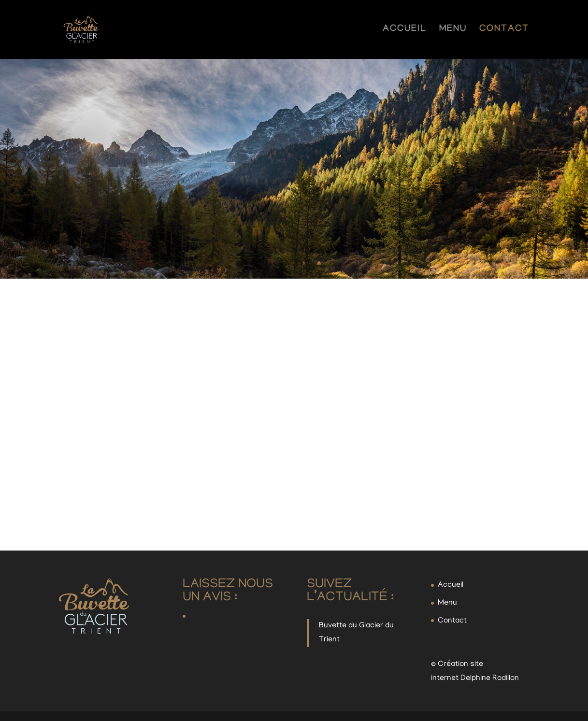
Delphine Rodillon (490, 679)
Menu (453, 30)
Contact (504, 30)
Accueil (405, 30)
